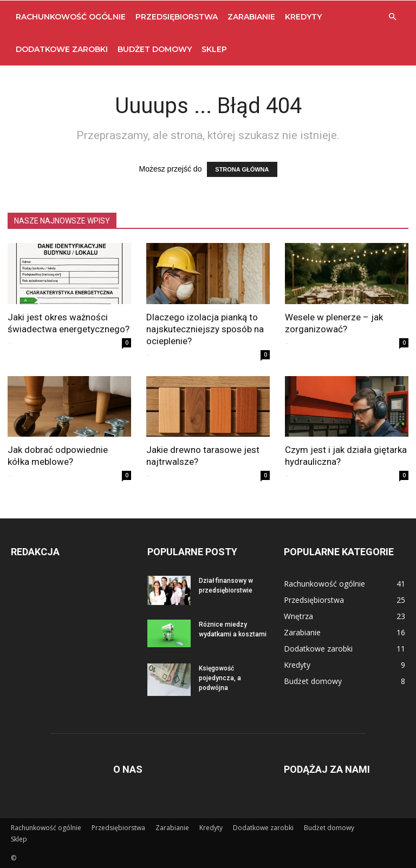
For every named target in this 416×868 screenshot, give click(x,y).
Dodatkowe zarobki (62, 49)
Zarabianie (251, 17)
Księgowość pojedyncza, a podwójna (220, 678)
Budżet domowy (155, 49)
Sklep (214, 49)
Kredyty (303, 17)
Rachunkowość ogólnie (71, 17)
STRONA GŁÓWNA (242, 169)
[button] (392, 17)
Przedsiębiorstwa (177, 17)
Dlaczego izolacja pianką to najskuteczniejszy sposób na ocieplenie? (205, 329)
